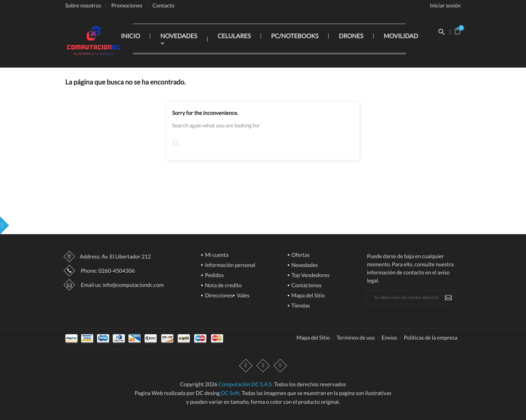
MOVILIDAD (401, 36)
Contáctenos (306, 286)
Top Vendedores (310, 276)
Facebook (246, 366)
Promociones (127, 6)
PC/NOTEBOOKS (295, 36)
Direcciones (218, 296)
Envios (389, 338)
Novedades (304, 265)
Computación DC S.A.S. (246, 384)
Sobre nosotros (83, 6)
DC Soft (230, 393)
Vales (243, 296)
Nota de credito (223, 286)
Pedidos (214, 276)
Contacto (163, 6)
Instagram (280, 366)
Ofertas (300, 255)
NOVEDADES (179, 36)
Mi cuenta (216, 255)
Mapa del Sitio (308, 296)
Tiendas (300, 306)
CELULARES (234, 36)
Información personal (230, 265)
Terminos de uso (356, 338)
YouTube (263, 366)
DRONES (351, 36)
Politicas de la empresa (431, 338)
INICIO (130, 36)
